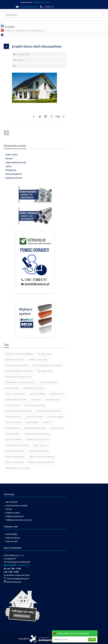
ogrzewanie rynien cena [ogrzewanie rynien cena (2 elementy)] (33, 388)
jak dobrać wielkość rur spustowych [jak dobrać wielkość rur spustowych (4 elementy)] (48, 365)
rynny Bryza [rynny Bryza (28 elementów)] (36, 400)
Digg (58, 116)
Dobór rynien (12, 155)
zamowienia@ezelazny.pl (29, 7)
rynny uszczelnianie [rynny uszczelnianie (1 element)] (14, 439)
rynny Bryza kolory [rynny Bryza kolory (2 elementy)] (13, 417)
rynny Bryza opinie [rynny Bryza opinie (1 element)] (55, 417)
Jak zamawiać (12, 502)
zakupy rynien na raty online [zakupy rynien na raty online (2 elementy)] (17, 468)
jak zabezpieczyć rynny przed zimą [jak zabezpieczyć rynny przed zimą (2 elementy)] (20, 382)
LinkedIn (46, 116)
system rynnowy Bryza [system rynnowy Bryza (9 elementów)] (15, 451)
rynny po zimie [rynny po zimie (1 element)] (57, 428)
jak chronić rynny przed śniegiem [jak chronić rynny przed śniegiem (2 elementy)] (19, 354)
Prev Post (6, 133)
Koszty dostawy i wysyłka (17, 505)
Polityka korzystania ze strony (19, 520)
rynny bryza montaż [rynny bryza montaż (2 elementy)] (34, 417)
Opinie (9, 166)
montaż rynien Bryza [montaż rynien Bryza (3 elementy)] (48, 382)
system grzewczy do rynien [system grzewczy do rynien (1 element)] (38, 439)
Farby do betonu (13, 538)
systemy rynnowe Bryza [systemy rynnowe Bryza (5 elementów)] (39, 451)
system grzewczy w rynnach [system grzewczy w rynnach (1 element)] (17, 445)
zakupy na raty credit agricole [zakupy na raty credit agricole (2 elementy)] (42, 457)
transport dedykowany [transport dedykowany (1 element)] (15, 457)
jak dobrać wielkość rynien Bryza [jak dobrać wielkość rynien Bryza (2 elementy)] (19, 371)
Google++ (64, 116)
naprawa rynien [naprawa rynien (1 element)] (12, 388)
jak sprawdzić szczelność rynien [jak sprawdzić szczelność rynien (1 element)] (19, 377)
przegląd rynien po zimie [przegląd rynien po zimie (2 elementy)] (16, 400)
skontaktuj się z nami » (42, 2)
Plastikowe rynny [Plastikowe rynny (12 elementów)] (57, 394)
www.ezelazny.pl (14, 582)
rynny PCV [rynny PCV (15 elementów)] (48, 422)
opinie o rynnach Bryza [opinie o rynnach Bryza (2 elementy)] (15, 394)
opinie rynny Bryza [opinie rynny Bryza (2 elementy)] (37, 394)
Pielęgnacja (11, 170)
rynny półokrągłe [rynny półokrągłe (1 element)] (12, 434)
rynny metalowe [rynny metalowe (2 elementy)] (32, 422)
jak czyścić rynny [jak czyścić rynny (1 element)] (44, 354)
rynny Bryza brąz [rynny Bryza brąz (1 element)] (53, 400)
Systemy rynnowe (14, 178)
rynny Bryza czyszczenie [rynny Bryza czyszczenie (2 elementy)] (35, 405)
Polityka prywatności (15, 516)
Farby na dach (12, 541)
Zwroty (9, 509)
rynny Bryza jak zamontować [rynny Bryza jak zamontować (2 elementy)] (49, 411)
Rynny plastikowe (14, 174)
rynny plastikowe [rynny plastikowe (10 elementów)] (12, 428)
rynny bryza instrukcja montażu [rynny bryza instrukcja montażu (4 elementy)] (19, 411)
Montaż (9, 159)
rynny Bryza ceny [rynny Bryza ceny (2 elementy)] (13, 405)
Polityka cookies (13, 513)
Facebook (34, 116)
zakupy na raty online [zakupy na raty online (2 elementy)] (14, 462)
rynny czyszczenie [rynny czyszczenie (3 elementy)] (13, 422)
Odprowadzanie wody (16, 162)
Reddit (52, 116)
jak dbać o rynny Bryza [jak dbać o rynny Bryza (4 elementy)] (15, 360)
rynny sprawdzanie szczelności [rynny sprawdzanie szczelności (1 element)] (37, 434)
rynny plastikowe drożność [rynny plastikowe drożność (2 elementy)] (35, 428)
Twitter (40, 116)
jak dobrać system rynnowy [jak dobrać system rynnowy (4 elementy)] (17, 365)
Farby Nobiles (11, 534)
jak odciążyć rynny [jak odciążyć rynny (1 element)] (45, 371)
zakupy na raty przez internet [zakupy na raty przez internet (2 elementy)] (41, 462)
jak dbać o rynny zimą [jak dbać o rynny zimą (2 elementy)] (38, 360)
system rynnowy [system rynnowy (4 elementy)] (40, 445)
